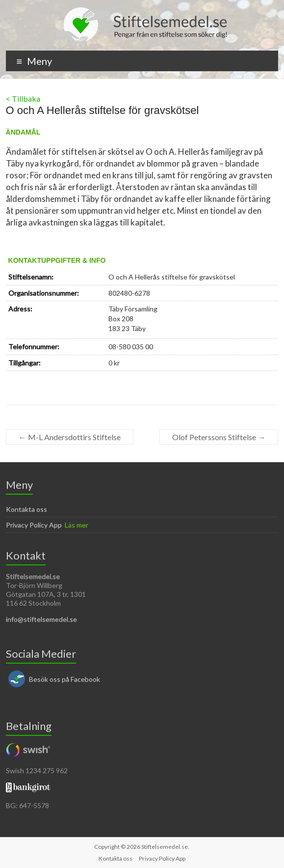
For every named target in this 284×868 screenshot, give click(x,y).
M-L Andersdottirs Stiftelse (70, 437)
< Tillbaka (23, 98)
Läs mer (77, 525)
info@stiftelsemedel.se (41, 619)
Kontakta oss (26, 509)
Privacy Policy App (34, 525)
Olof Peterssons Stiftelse (219, 437)
